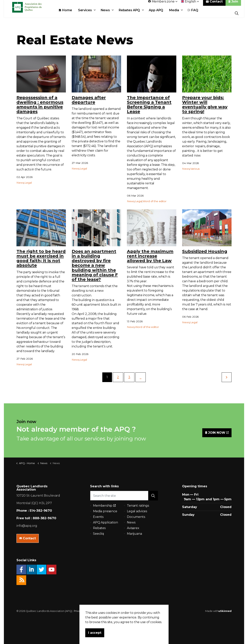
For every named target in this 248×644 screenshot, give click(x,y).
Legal (28, 183)
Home (70, 13)
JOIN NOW (217, 433)
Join (233, 4)
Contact (214, 4)
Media (178, 13)
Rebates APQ (134, 13)
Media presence (105, 511)
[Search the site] (124, 496)
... (141, 378)
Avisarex (133, 528)
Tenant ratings (138, 506)
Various (195, 169)
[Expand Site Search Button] (237, 13)
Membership (104, 506)
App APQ (160, 13)
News (110, 13)
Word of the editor (154, 201)
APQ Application (105, 522)
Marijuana (134, 534)
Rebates (99, 528)
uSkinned (225, 611)
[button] (153, 496)
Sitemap (98, 611)
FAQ (197, 13)
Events (98, 517)
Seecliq (99, 534)
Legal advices (137, 511)
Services (89, 13)
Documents (136, 517)
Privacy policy (82, 611)
